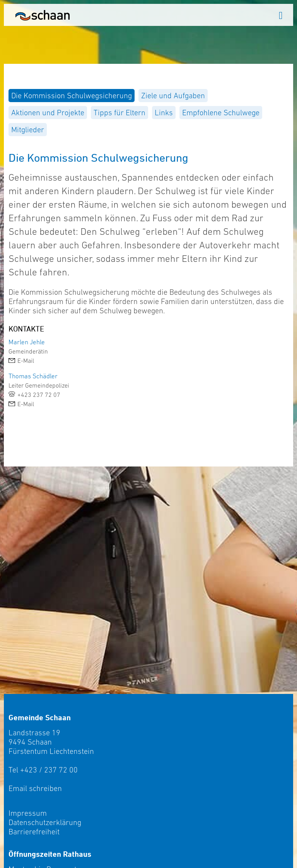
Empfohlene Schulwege (221, 113)
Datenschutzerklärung (45, 822)
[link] (148, 361)
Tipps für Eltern (119, 113)
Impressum (28, 813)
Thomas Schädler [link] (33, 376)
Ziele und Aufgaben (173, 96)
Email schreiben (35, 788)
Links (164, 113)
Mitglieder (28, 130)
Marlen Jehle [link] (27, 342)
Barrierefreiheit (34, 832)
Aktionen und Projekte (48, 113)
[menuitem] (72, 96)
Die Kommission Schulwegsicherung (72, 96)
